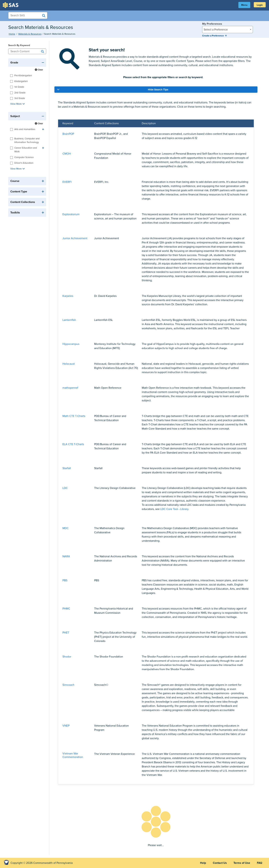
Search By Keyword (19, 45)
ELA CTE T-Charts (73, 444)
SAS (11, 5)
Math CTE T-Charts (74, 416)
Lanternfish (69, 320)
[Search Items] (28, 15)
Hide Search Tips (158, 90)
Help (202, 863)
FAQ (259, 863)
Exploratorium (71, 214)
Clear (39, 70)
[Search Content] (27, 51)
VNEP (66, 726)
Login (259, 5)
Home (12, 34)
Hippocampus (71, 344)
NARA (66, 556)
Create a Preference (215, 36)
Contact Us (219, 863)
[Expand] (43, 130)
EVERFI (67, 182)
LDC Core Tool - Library (174, 509)
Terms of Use (241, 863)
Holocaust (69, 364)
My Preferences (212, 24)
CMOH (67, 154)
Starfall (67, 468)
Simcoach (68, 685)
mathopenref (70, 388)
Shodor (67, 657)
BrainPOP (68, 134)
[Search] (43, 51)
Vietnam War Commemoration (73, 755)
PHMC (66, 609)
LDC (65, 488)
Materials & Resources (30, 34)
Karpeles (68, 296)
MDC (66, 528)
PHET (66, 633)
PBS (65, 580)
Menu (244, 5)
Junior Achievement (75, 238)
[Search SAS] (44, 16)
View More (18, 104)
